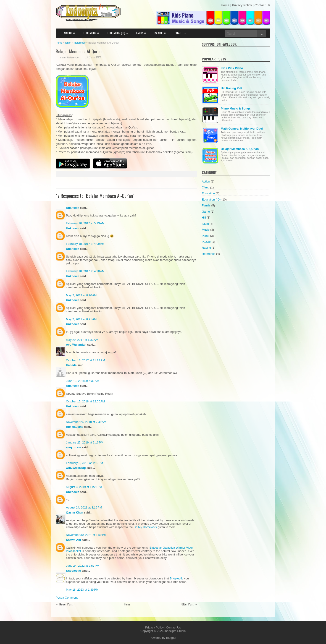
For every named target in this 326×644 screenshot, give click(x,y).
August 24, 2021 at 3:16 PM (84, 507)
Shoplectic (73, 571)
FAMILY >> (141, 33)
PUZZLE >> (180, 33)
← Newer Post (64, 604)
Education (208, 193)
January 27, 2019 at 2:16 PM (85, 442)
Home (127, 604)
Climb (206, 187)
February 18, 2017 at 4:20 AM (85, 271)
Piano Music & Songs (236, 108)
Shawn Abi (73, 540)
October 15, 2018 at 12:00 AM (85, 401)
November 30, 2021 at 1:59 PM (86, 535)
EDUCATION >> (91, 33)
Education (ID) (211, 199)
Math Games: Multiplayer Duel (242, 129)
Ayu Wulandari (76, 345)
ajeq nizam (74, 447)
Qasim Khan (75, 512)
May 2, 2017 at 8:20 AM (81, 295)
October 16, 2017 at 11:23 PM (85, 360)
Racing (206, 248)
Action (206, 181)
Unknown (73, 208)
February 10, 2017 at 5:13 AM (85, 223)
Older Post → (189, 604)
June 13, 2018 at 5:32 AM (83, 381)
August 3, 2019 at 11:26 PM (84, 487)
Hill (204, 218)
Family (206, 205)
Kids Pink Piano (232, 68)
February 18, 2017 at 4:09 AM (85, 244)
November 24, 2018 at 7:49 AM (86, 422)
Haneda (71, 365)
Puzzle (206, 242)
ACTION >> (70, 33)
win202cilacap (76, 468)
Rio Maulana (75, 427)
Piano (206, 236)
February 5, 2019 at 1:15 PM (84, 463)
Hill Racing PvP (231, 88)
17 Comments (93, 57)
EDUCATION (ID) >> (118, 33)
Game (206, 212)
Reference (73, 57)
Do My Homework (145, 527)
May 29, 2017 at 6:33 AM (82, 340)
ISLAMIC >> (160, 33)
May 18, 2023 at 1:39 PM (82, 590)
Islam (63, 57)
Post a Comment (67, 598)
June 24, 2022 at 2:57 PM (83, 566)
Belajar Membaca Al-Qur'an (79, 51)
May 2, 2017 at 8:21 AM (81, 319)
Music (206, 230)
